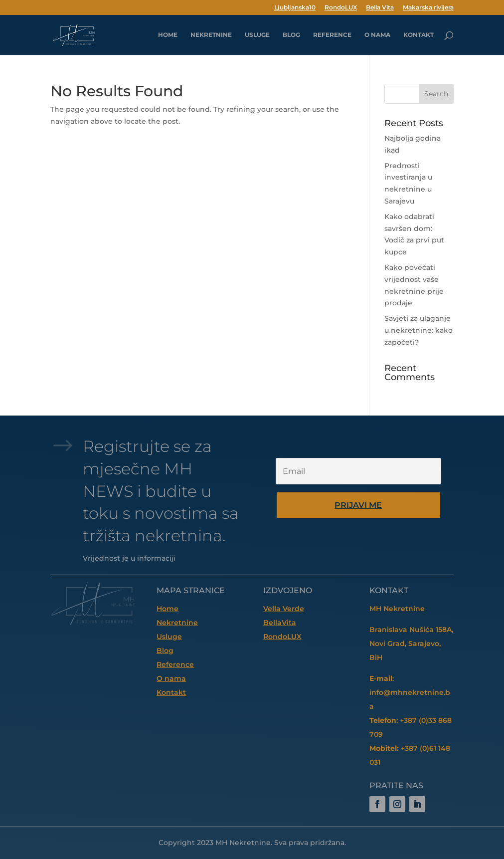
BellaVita (280, 623)
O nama (377, 35)
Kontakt (419, 35)
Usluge (257, 35)
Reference (332, 35)
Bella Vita (380, 8)
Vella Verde (284, 609)
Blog (291, 35)
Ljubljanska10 (295, 8)
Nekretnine (211, 35)
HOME (168, 35)
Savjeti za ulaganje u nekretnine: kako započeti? (419, 330)
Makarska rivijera (428, 8)
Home (168, 609)
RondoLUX (341, 8)
